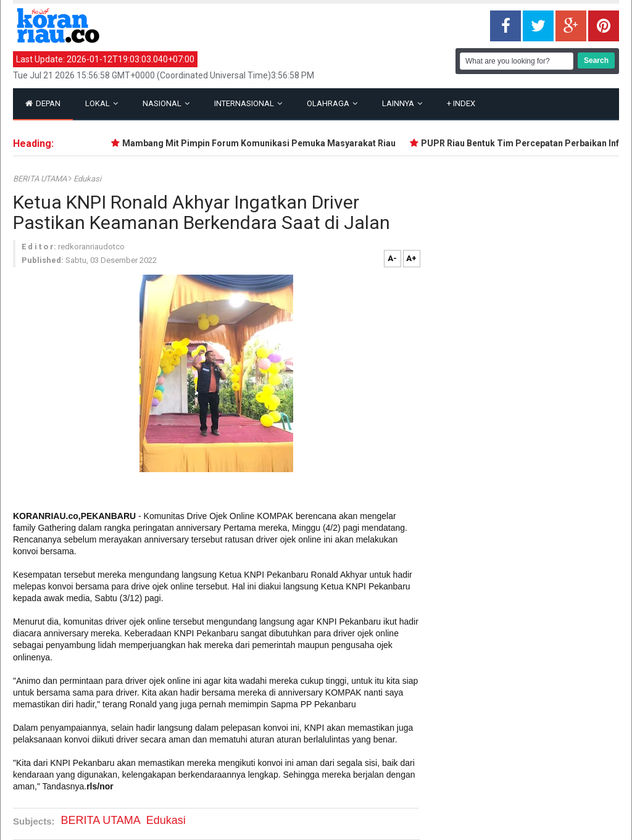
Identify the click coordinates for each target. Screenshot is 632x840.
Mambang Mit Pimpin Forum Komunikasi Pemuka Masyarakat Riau (263, 143)
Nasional (166, 103)
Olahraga (332, 103)
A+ (411, 258)
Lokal (102, 103)
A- (392, 258)
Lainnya (402, 103)
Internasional (248, 103)
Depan (43, 103)
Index (461, 103)
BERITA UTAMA (41, 179)
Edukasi (87, 179)
